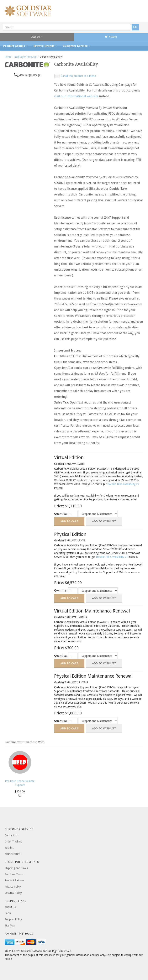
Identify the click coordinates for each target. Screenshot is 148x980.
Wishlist (9, 848)
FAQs (8, 913)
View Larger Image (30, 75)
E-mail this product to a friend (78, 76)
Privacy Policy (13, 887)
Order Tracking (13, 842)
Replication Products (25, 57)
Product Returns (14, 880)
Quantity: (61, 514)
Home (8, 57)
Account (37, 37)
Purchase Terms (14, 874)
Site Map (10, 925)
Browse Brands (45, 46)
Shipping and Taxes (16, 868)
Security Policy (13, 893)
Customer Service (77, 46)
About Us (10, 907)
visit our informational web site (76, 96)
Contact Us (11, 835)
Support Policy (13, 919)
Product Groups (15, 46)
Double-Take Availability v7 (123, 484)
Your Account (12, 854)
